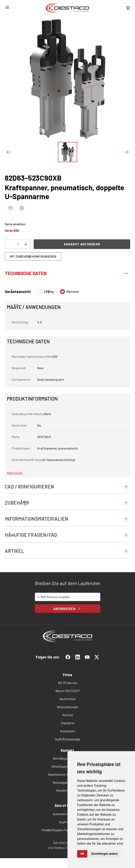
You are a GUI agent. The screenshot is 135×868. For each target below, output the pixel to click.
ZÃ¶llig (49, 292)
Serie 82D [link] (12, 230)
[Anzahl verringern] (10, 244)
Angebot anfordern (82, 244)
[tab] (67, 273)
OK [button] (82, 854)
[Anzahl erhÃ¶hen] (26, 244)
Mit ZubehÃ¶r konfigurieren (33, 256)
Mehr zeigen (15, 473)
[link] (67, 8)
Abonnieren (68, 609)
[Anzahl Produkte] (18, 244)
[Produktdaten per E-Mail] (10, 208)
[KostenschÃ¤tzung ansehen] (128, 8)
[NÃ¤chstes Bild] (126, 152)
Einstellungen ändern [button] (105, 854)
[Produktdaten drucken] (22, 208)
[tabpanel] (67, 381)
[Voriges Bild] (9, 152)
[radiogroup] (58, 293)
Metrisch (73, 292)
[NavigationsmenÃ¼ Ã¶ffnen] (7, 7)
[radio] (40, 292)
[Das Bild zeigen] (67, 152)
